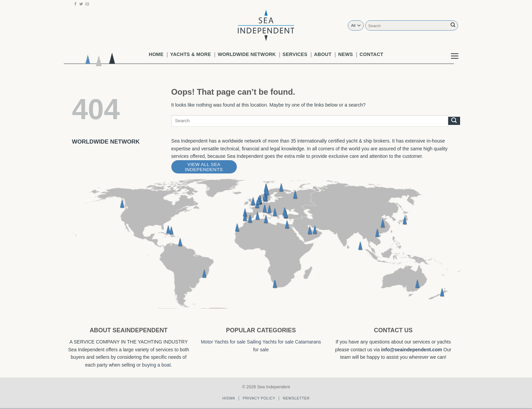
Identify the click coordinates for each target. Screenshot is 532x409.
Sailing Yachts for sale (270, 342)
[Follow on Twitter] (81, 4)
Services (295, 54)
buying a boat (157, 365)
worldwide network (247, 54)
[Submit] (453, 25)
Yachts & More (191, 54)
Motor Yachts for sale (223, 342)
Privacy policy (259, 398)
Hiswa (229, 398)
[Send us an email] (87, 4)
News (346, 54)
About (323, 54)
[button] (455, 51)
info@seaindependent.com (412, 350)
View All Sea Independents (204, 167)
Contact (372, 54)
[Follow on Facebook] (75, 4)
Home (156, 54)
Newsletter (296, 398)
